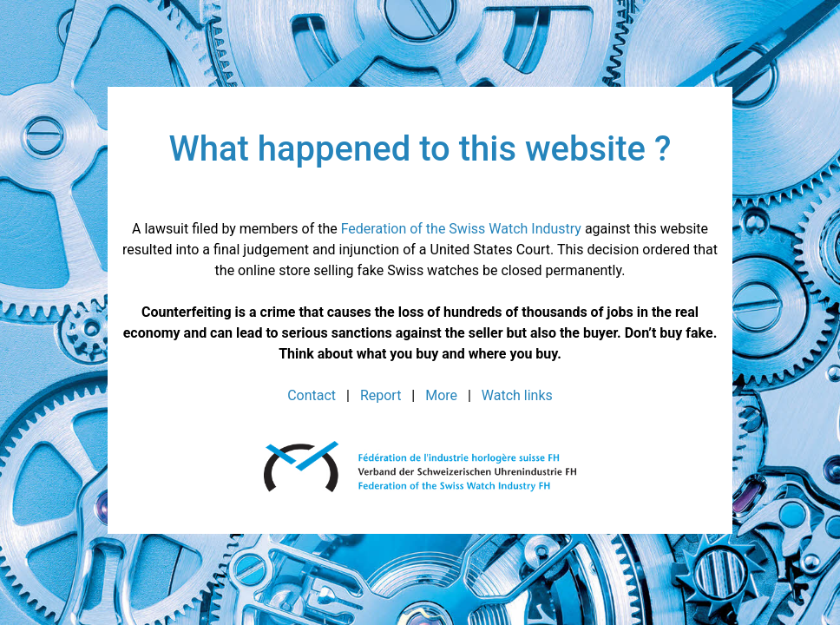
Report (381, 395)
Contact (312, 395)
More (441, 395)
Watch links (517, 395)
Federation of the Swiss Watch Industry (461, 229)
